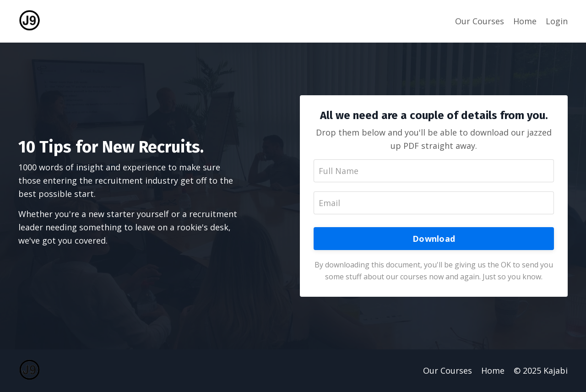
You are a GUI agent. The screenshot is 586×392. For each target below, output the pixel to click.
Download (434, 239)
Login (557, 21)
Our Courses (480, 21)
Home (525, 21)
